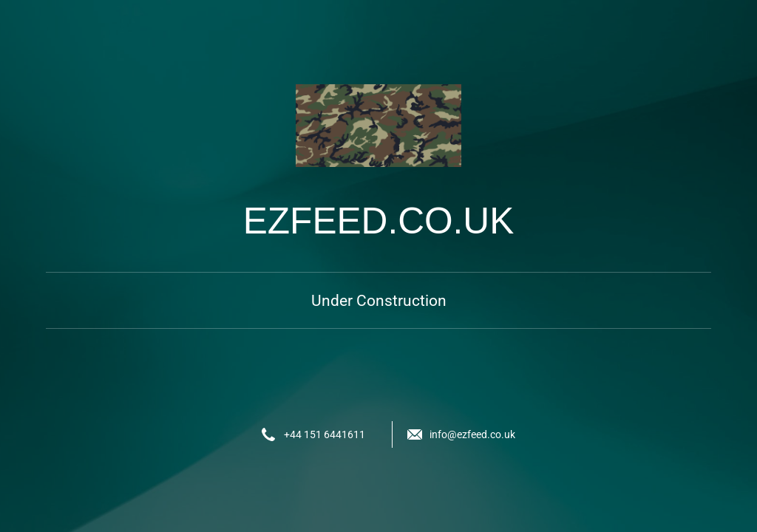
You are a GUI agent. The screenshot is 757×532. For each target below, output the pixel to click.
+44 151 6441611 (325, 434)
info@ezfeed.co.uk (472, 434)
